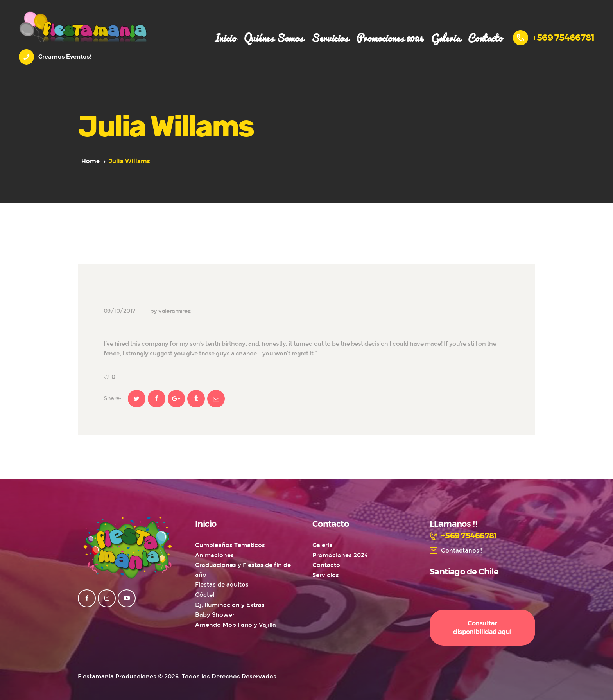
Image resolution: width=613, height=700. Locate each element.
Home (91, 161)
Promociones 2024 (340, 555)
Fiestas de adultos (222, 585)
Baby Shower (215, 615)
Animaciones (214, 555)
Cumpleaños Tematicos (230, 545)
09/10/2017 (119, 311)
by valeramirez (170, 311)
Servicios (326, 575)
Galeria (323, 545)
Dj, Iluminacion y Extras (230, 605)
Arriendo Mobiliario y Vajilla (236, 625)
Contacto (326, 565)
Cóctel (205, 595)
